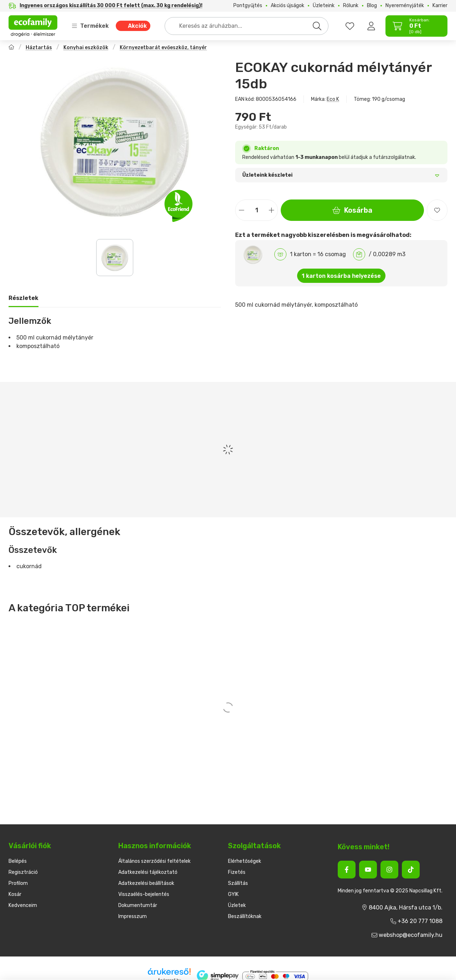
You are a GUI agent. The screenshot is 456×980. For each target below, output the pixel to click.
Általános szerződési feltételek (154, 861)
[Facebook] (347, 870)
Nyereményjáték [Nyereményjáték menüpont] (405, 6)
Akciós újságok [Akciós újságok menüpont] (287, 6)
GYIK (233, 894)
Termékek (90, 26)
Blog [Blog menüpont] (372, 6)
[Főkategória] (11, 48)
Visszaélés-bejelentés (144, 894)
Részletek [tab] (24, 298)
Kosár (15, 894)
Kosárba (352, 210)
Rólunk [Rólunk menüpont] (351, 6)
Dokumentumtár (138, 905)
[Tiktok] (411, 870)
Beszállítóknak (245, 916)
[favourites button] (350, 26)
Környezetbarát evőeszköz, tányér (163, 48)
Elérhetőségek (245, 861)
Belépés (18, 861)
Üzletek (237, 905)
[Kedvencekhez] (437, 210)
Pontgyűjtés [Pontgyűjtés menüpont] (248, 6)
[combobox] (247, 26)
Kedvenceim (23, 905)
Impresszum (133, 916)
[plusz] (271, 210)
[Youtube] (368, 870)
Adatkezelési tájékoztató (148, 872)
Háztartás (39, 48)
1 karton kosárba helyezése (341, 276)
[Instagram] (389, 870)
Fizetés (237, 872)
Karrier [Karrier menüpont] (440, 6)
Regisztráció (23, 872)
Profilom (18, 883)
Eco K (333, 99)
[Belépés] (371, 26)
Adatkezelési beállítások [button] (146, 883)
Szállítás (238, 883)
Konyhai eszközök (86, 48)
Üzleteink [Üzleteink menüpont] (324, 6)
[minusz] (242, 210)
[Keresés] (317, 26)
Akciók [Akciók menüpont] (137, 26)
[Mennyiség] (256, 210)
